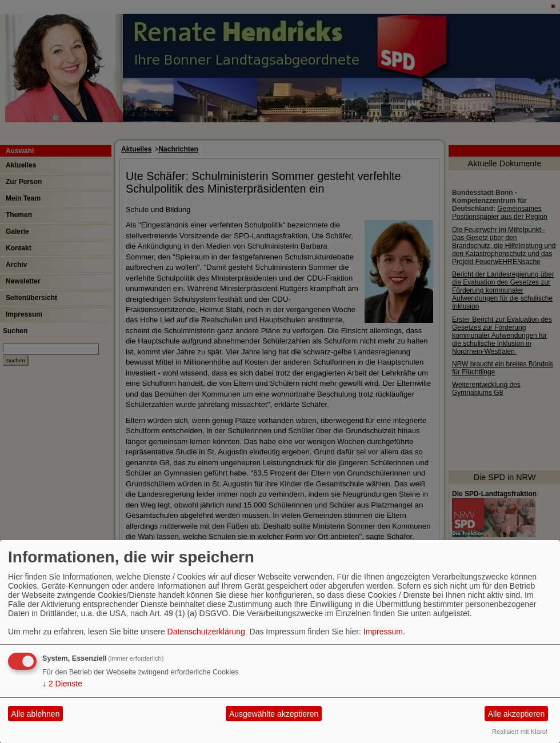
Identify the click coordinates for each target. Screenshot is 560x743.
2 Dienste (62, 684)
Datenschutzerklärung (206, 632)
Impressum (383, 632)
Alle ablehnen (36, 714)
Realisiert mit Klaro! (520, 732)
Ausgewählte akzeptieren (274, 714)
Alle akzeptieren (517, 714)
